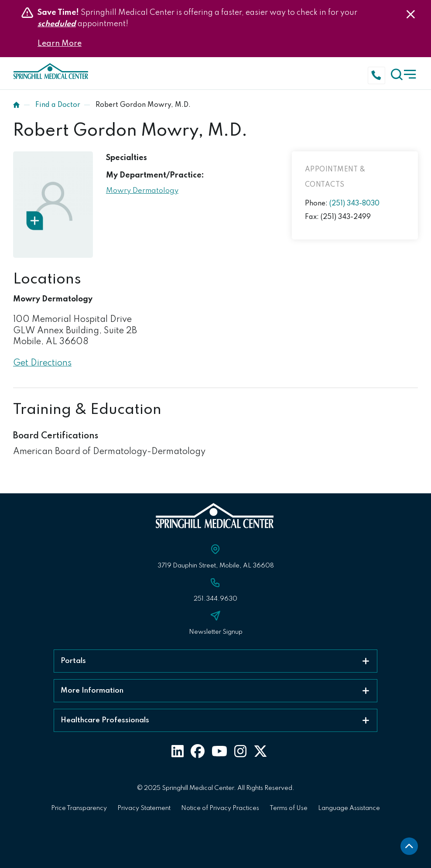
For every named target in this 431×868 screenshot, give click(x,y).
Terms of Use (289, 808)
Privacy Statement (144, 808)
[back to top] (409, 846)
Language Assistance (349, 808)
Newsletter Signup (216, 632)
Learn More (60, 44)
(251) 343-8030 (354, 204)
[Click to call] (378, 74)
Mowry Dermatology (142, 191)
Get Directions (42, 363)
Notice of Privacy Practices (220, 808)
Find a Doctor (58, 105)
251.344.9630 (215, 599)
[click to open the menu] (404, 73)
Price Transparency (79, 808)
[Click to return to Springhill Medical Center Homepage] (51, 73)
